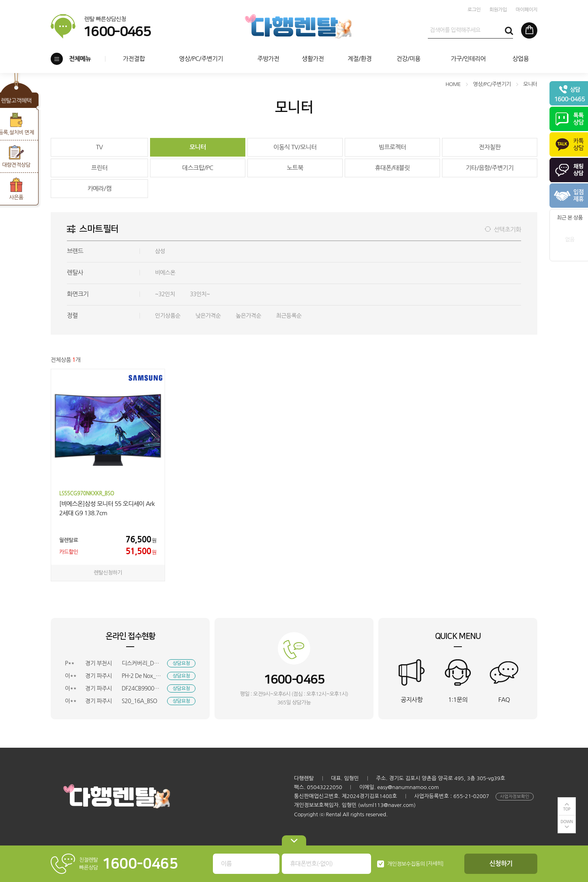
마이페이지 (527, 10)
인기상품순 (168, 316)
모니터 (198, 147)
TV (100, 147)
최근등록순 (289, 316)
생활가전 (313, 59)
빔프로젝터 (393, 147)
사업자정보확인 (515, 797)
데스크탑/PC (198, 168)
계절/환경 (359, 59)
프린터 (100, 168)
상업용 (520, 59)
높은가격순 (248, 316)
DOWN (567, 822)
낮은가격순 (208, 316)
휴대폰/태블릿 (392, 168)
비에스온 (165, 273)
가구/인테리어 (468, 59)
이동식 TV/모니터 (295, 147)
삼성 (160, 251)
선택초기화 (507, 229)
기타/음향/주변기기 (489, 168)
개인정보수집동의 (406, 864)
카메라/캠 (99, 188)
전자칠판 (489, 147)
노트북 (295, 168)
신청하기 (501, 864)
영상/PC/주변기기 (201, 59)
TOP (567, 809)
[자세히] (435, 864)
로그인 (474, 10)
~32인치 (165, 294)
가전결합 (134, 59)
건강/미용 (408, 59)
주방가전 (268, 59)
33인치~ (200, 294)
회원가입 (498, 10)
